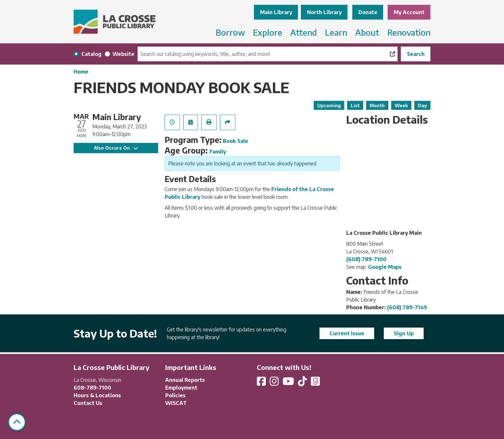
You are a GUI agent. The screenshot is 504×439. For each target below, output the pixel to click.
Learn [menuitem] (336, 32)
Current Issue (347, 333)
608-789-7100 (92, 388)
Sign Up (404, 333)
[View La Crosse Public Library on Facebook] (262, 383)
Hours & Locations (97, 395)
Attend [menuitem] (304, 32)
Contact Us (88, 403)
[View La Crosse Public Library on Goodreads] (315, 383)
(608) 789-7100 (366, 259)
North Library (324, 12)
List (355, 105)
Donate (368, 12)
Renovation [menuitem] (409, 32)
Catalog (91, 54)
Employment (181, 388)
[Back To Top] (17, 422)
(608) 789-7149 (407, 307)
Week (401, 105)
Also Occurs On (116, 148)
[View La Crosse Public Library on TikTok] (303, 383)
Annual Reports (185, 380)
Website (123, 54)
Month (377, 105)
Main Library (276, 12)
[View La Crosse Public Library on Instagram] (275, 383)
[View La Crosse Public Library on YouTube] (289, 383)
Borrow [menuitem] (230, 32)
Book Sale (235, 141)
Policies (175, 395)
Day (422, 105)
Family (218, 152)
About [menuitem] (367, 32)
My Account (409, 12)
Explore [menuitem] (268, 32)
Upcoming (329, 105)
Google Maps (385, 267)
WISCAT (176, 403)
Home (81, 72)
